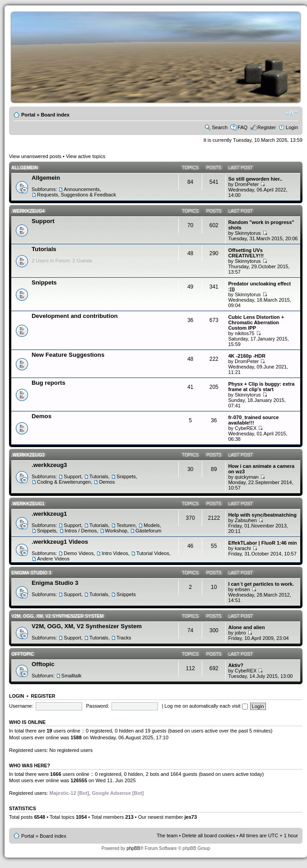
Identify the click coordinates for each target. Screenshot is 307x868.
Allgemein (25, 168)
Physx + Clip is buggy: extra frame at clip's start (261, 387)
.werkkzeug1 (28, 504)
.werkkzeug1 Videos (60, 542)
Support (43, 221)
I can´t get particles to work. (261, 584)
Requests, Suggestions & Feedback (77, 195)
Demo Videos (79, 553)
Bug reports (49, 383)
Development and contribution (75, 316)
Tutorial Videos (153, 553)
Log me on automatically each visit (206, 706)
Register (267, 127)
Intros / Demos (81, 531)
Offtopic (23, 654)
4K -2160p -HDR (247, 356)
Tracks (124, 638)
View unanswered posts (35, 156)
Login (292, 127)
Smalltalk (72, 676)
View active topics (86, 156)
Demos (42, 416)
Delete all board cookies (208, 835)
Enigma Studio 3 (31, 573)
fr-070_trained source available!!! (253, 420)
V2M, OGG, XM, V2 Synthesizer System (57, 616)
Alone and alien (246, 627)
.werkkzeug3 (28, 455)
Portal (28, 115)
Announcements (82, 189)
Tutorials (44, 249)
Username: (21, 706)
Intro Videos (115, 553)
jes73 (191, 817)
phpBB (133, 848)
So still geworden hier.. (255, 179)
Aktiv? (236, 665)
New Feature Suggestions (68, 355)
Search (220, 127)
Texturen (126, 525)
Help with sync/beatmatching (262, 515)
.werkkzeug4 (28, 211)
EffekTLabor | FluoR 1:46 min (262, 543)
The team (167, 835)
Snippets (44, 282)
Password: (97, 706)
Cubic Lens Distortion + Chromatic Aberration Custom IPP (256, 322)
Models (151, 525)
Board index (55, 115)
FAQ (242, 127)
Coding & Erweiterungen (64, 482)
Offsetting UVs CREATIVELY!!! (246, 253)
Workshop (116, 531)
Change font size (291, 113)
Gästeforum (148, 531)
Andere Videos (53, 559)
